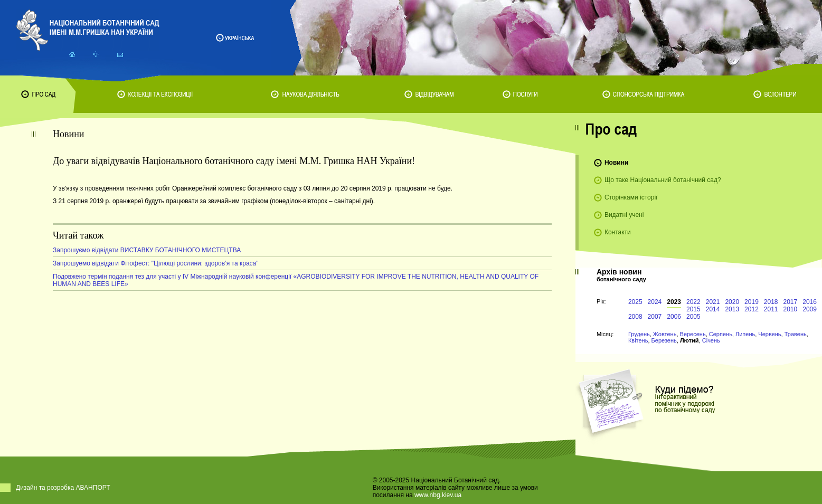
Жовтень (665, 334)
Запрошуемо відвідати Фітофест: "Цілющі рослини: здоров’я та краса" (156, 263)
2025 (635, 302)
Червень (769, 334)
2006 (674, 317)
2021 (713, 302)
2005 (693, 317)
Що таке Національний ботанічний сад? (663, 180)
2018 (771, 302)
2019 (752, 302)
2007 (655, 317)
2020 (732, 302)
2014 (713, 309)
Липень (745, 334)
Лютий (689, 340)
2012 (752, 309)
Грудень (639, 334)
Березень (664, 340)
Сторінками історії (631, 197)
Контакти (618, 232)
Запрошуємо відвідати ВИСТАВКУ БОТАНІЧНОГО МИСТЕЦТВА (147, 250)
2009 (810, 309)
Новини (616, 163)
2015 (693, 309)
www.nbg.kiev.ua (438, 495)
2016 (810, 302)
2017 (791, 302)
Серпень (721, 334)
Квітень (638, 340)
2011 (771, 309)
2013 (732, 309)
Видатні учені (624, 215)
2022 (693, 302)
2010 (791, 309)
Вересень (693, 334)
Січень (711, 340)
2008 (635, 317)
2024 (655, 302)
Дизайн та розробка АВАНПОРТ (63, 488)
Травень (796, 334)
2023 (674, 302)
